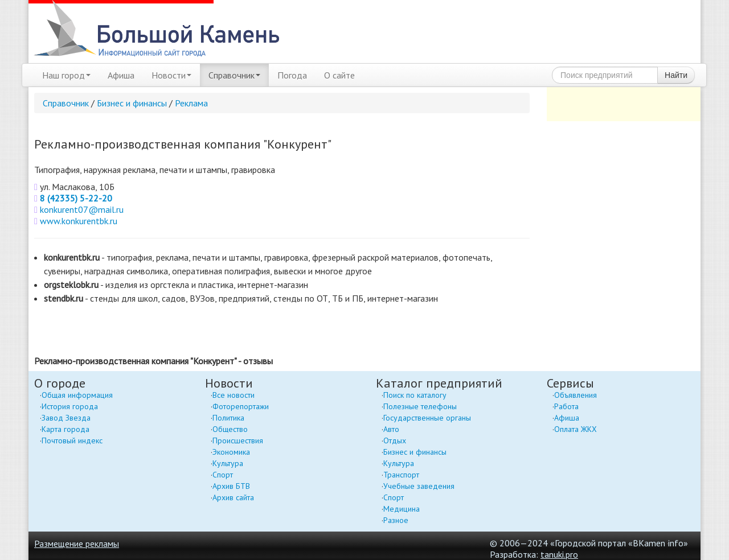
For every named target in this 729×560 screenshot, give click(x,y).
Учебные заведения (419, 486)
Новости (171, 75)
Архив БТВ (231, 486)
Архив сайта (233, 497)
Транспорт (401, 475)
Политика (228, 418)
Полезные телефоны (420, 406)
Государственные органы (427, 418)
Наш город (66, 75)
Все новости (234, 395)
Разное (396, 520)
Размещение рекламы (77, 543)
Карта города (65, 429)
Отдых (395, 440)
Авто (391, 429)
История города (70, 406)
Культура (228, 463)
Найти (676, 75)
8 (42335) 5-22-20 (76, 198)
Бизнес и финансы (132, 103)
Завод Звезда (66, 418)
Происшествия (238, 440)
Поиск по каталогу (415, 395)
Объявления (576, 395)
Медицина (402, 509)
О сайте (339, 75)
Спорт (223, 475)
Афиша (121, 75)
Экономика (231, 452)
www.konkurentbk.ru (79, 221)
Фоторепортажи (241, 406)
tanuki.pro (559, 554)
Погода (292, 75)
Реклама (191, 103)
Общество (230, 429)
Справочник (234, 75)
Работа (566, 406)
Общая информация (77, 395)
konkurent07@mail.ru (82, 209)
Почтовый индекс (72, 440)
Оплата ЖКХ (576, 429)
